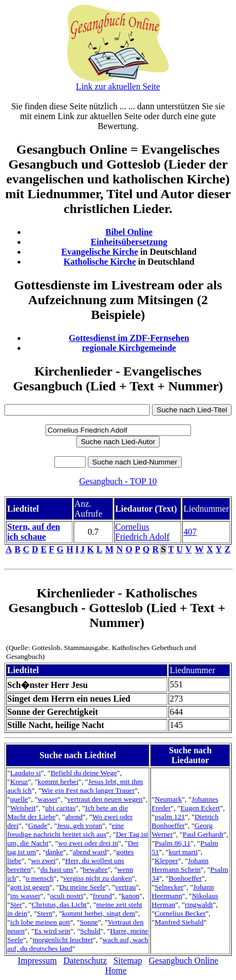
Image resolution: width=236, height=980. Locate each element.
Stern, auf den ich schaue (33, 532)
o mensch (40, 878)
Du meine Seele (82, 887)
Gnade (38, 825)
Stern (44, 913)
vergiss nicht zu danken (97, 878)
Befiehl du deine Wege (84, 773)
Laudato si (25, 773)
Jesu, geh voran (80, 825)
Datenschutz (85, 961)
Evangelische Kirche (100, 252)
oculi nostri (66, 896)
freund (102, 896)
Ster (16, 905)
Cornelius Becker (180, 913)
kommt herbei (58, 782)
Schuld (90, 931)
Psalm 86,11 (173, 843)
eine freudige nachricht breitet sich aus (66, 830)
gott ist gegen (30, 887)
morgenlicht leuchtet (63, 940)
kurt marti (183, 852)
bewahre (95, 869)
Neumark (168, 799)
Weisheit (23, 808)
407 (190, 532)
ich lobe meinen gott (40, 922)
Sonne (89, 922)
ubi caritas (60, 808)
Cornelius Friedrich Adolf (142, 532)
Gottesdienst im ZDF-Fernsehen (129, 338)
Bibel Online (129, 232)
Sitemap (128, 961)
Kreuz (19, 782)
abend (74, 817)
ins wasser (25, 896)
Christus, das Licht (59, 905)
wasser (48, 799)
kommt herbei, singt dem (99, 913)
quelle (19, 799)
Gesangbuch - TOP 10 (118, 481)
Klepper (167, 861)
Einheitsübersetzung (129, 242)
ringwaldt (199, 905)
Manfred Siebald (179, 922)
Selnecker (169, 887)
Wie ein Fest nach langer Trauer (88, 790)
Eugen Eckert (200, 808)
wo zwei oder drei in (88, 843)
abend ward (90, 852)
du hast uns (57, 869)
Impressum (37, 961)
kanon (130, 896)
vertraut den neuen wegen (105, 799)
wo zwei (43, 861)
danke (54, 852)
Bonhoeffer (185, 878)
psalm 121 (170, 817)
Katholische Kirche (100, 262)
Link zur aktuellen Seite (118, 86)
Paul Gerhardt (203, 834)
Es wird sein (52, 931)
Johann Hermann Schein (180, 865)
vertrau (126, 887)
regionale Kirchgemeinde (129, 348)
